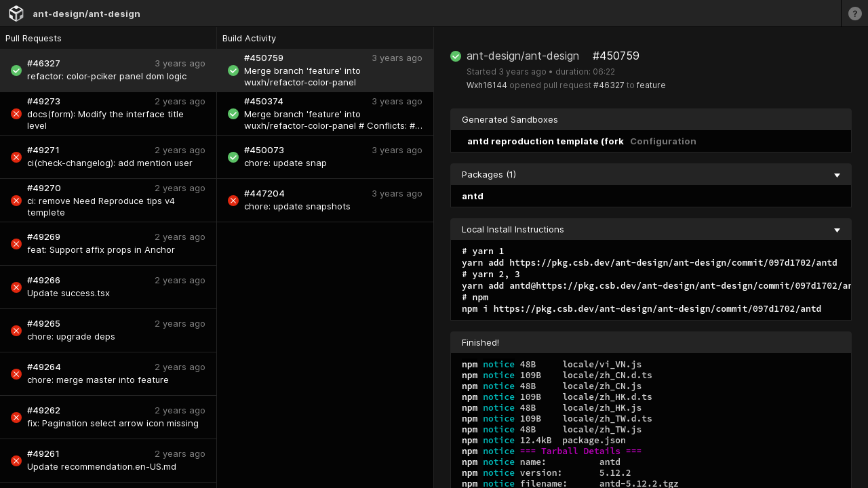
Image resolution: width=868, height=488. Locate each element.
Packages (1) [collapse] (651, 174)
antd (473, 196)
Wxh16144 (487, 85)
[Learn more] (854, 13)
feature (651, 85)
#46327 (609, 85)
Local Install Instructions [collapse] (651, 229)
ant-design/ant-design (86, 14)
